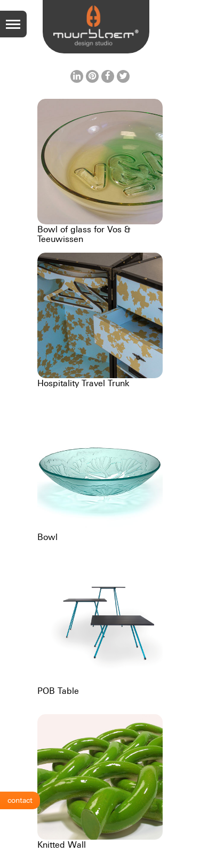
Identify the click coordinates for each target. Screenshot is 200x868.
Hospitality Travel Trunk (83, 383)
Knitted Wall (62, 844)
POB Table (58, 691)
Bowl (47, 537)
